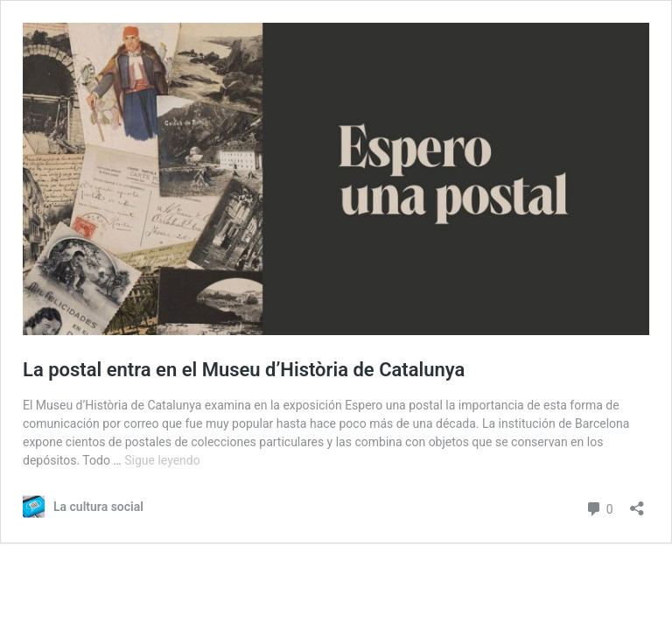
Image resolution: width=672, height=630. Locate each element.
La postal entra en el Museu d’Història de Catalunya (244, 370)
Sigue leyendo (162, 460)
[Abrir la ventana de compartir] (637, 503)
